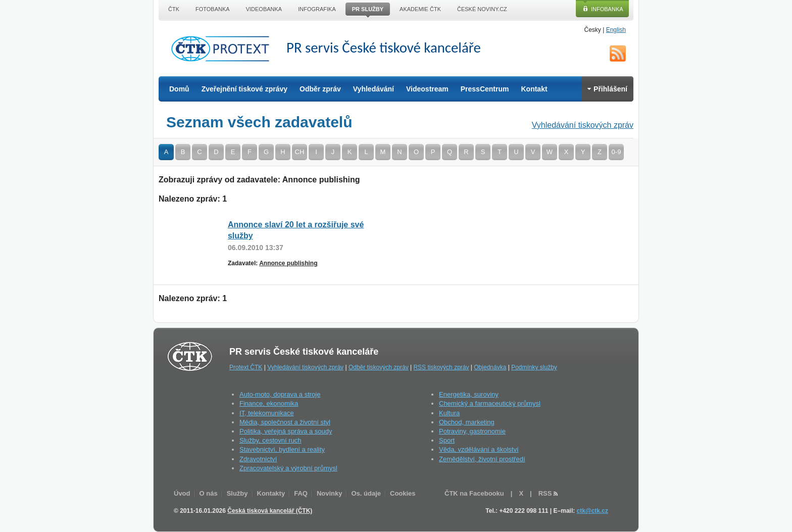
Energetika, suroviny (469, 394)
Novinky (330, 493)
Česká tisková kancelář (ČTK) (270, 511)
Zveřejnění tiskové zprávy (244, 89)
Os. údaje (366, 493)
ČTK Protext (223, 49)
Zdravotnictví (258, 459)
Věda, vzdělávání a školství (479, 449)
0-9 (616, 152)
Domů (179, 89)
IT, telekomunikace (267, 413)
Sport (447, 440)
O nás (209, 493)
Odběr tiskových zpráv (379, 367)
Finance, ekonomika (269, 403)
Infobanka (607, 9)
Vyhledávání (374, 89)
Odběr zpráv (320, 89)
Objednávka (490, 367)
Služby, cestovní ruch (270, 440)
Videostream (427, 89)
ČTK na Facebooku (474, 493)
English (616, 30)
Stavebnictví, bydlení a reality (282, 449)
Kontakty (271, 493)
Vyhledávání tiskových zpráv (583, 125)
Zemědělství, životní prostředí (482, 459)
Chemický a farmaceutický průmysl (490, 403)
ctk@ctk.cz (592, 511)
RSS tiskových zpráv (441, 367)
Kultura (449, 413)
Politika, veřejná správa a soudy (286, 431)
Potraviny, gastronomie (472, 431)
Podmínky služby (534, 367)
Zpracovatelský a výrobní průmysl (288, 468)
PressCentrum (485, 89)
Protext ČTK (246, 367)
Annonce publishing (288, 263)
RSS (618, 54)
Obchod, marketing (467, 422)
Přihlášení (607, 89)
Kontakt (534, 89)
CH (300, 152)
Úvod (182, 493)
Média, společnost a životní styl (285, 422)
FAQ (301, 493)
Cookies (403, 493)
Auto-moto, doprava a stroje (280, 394)
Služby (237, 493)
